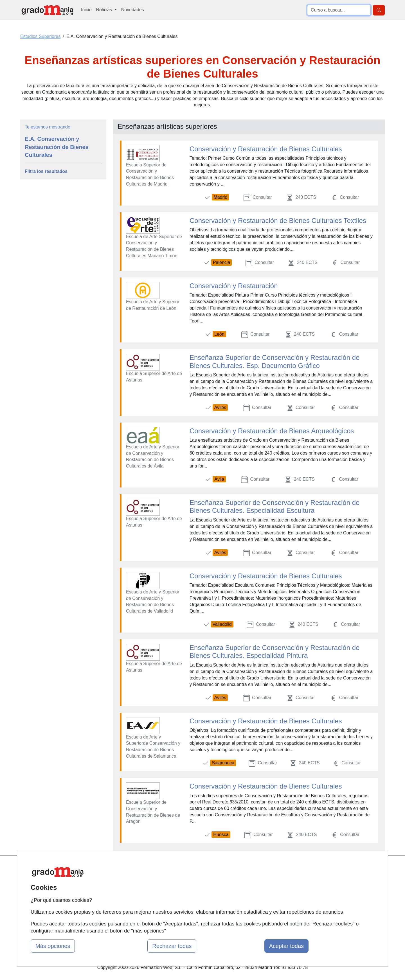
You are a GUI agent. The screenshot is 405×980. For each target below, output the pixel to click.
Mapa (123, 867)
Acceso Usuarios (134, 900)
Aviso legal (252, 889)
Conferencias (193, 889)
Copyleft (250, 900)
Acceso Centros (133, 911)
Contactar (251, 867)
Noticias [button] (104, 10)
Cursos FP (190, 878)
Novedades (133, 10)
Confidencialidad (258, 878)
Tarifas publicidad (135, 889)
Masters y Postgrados (201, 867)
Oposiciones (192, 911)
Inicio (86, 10)
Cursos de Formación (201, 900)
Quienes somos (133, 878)
